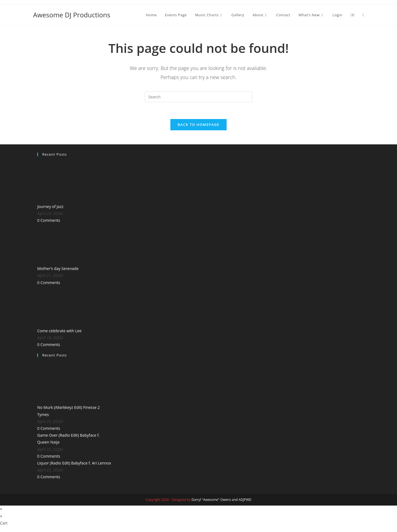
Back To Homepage (198, 125)
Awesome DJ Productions (72, 15)
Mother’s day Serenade (58, 269)
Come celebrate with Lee (59, 331)
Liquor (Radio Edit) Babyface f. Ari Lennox (74, 463)
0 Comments (49, 221)
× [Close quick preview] (1, 509)
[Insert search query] (198, 97)
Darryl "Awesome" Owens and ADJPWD (222, 500)
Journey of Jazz (50, 206)
